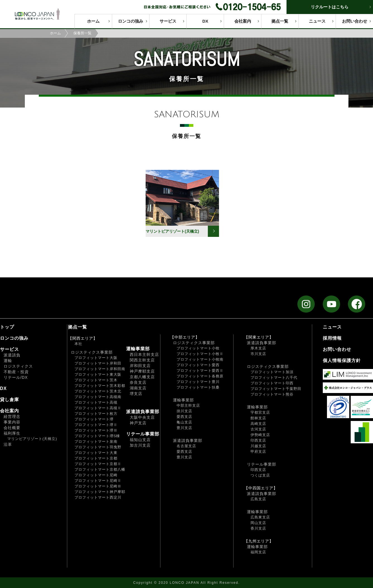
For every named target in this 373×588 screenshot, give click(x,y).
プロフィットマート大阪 (96, 358)
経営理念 (12, 416)
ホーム (93, 21)
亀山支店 (184, 422)
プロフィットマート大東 (96, 453)
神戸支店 (138, 423)
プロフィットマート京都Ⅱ (98, 464)
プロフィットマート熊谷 (272, 394)
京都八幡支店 (142, 377)
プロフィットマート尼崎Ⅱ (98, 481)
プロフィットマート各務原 (200, 376)
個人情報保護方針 (342, 360)
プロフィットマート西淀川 (98, 497)
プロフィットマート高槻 (96, 402)
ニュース (317, 21)
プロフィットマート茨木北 (98, 391)
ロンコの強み (131, 21)
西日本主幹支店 (144, 354)
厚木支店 (258, 348)
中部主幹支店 (188, 405)
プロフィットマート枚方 (96, 414)
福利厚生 (12, 433)
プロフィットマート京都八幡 (100, 469)
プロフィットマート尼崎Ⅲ (98, 486)
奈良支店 (138, 382)
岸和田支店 (140, 366)
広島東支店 (260, 517)
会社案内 (243, 21)
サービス (168, 21)
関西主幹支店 (142, 360)
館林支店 (258, 418)
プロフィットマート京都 (96, 458)
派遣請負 (12, 355)
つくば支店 (260, 475)
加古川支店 (140, 445)
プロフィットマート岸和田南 (100, 369)
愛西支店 (184, 417)
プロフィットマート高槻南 (98, 397)
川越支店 (258, 446)
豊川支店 (184, 428)
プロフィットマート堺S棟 (97, 436)
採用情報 (332, 338)
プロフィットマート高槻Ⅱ (98, 408)
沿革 (8, 444)
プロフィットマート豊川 (198, 382)
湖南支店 (138, 388)
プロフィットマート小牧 (198, 348)
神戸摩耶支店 (142, 371)
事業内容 (12, 422)
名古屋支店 (186, 446)
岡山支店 (258, 523)
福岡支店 (258, 552)
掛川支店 (184, 411)
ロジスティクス (18, 366)
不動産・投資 (16, 372)
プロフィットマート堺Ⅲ (96, 430)
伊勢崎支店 (260, 435)
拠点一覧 (280, 21)
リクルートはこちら (330, 7)
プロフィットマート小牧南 (200, 359)
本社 (78, 344)
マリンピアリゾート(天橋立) (32, 439)
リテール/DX (16, 377)
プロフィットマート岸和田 (98, 363)
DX (205, 21)
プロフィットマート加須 (272, 372)
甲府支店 (258, 452)
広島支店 (258, 499)
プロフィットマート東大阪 (98, 374)
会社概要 (12, 428)
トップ (7, 327)
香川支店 (258, 528)
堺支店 (136, 394)
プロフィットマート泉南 (96, 441)
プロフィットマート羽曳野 (98, 447)
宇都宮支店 (260, 412)
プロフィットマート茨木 (96, 380)
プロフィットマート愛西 (198, 365)
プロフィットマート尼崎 (96, 475)
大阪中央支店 (142, 417)
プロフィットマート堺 (94, 419)
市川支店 (258, 354)
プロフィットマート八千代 (274, 378)
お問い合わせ (355, 21)
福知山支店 (140, 440)
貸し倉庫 (9, 400)
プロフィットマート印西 (272, 383)
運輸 (8, 361)
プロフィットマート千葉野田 (276, 389)
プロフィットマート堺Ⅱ (96, 425)
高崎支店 (258, 424)
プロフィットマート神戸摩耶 (100, 492)
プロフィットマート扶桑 (198, 387)
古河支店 (258, 429)
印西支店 (258, 440)
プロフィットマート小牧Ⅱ (200, 354)
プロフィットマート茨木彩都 (100, 386)
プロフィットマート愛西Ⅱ (200, 371)
